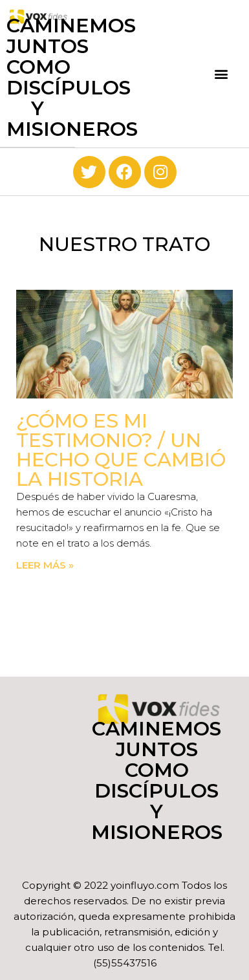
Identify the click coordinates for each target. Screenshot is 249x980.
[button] (221, 74)
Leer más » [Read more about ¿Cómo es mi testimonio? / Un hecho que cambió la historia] (45, 565)
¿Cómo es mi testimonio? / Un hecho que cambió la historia (121, 450)
